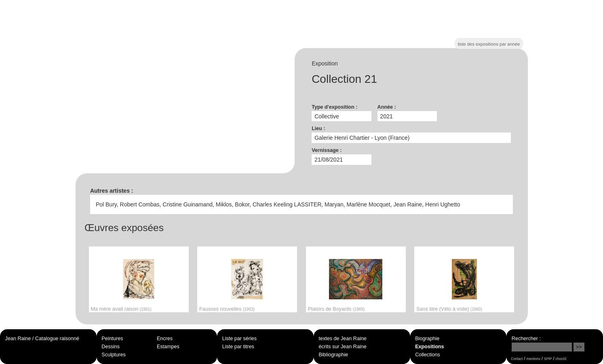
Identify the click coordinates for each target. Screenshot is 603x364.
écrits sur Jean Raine (342, 347)
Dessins (111, 347)
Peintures (112, 339)
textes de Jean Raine (342, 339)
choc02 (561, 359)
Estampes (168, 347)
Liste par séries (239, 339)
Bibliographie (333, 355)
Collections (428, 355)
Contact (517, 359)
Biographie (427, 339)
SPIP (548, 359)
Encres (165, 339)
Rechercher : (526, 339)
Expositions (429, 347)
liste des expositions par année (489, 44)
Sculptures (114, 355)
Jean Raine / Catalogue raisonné (42, 339)
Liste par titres (238, 347)
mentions (533, 359)
